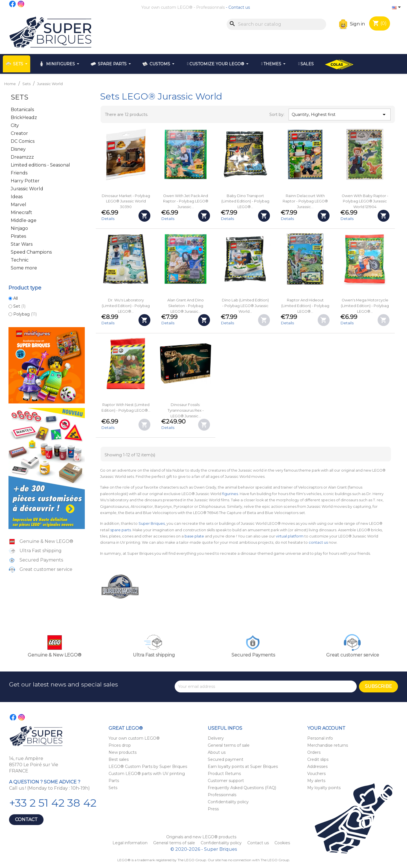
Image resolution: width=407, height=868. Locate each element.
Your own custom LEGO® (167, 7)
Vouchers (316, 774)
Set (19, 306)
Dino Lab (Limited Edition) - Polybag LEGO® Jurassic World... (245, 306)
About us (217, 752)
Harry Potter (25, 181)
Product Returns (224, 774)
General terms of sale (229, 745)
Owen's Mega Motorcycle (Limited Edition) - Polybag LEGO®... (365, 306)
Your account (326, 728)
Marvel (19, 205)
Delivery (216, 738)
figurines (230, 494)
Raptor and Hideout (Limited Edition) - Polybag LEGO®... (305, 306)
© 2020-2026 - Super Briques (204, 849)
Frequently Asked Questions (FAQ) (242, 788)
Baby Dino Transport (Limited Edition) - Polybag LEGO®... (245, 201)
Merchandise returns (328, 745)
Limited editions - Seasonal (40, 165)
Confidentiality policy (228, 802)
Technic (20, 260)
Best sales (119, 759)
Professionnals (210, 7)
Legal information (131, 843)
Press (213, 809)
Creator (19, 133)
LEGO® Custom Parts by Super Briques (148, 766)
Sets (20, 97)
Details (108, 219)
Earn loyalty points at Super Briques (243, 766)
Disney (18, 149)
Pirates (18, 236)
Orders (314, 752)
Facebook (13, 4)
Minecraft (21, 212)
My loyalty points (324, 788)
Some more (24, 268)
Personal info (320, 738)
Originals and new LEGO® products (201, 837)
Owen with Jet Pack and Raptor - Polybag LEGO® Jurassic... (186, 201)
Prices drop (120, 745)
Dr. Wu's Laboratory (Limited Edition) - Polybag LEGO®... (126, 306)
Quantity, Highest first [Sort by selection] (339, 115)
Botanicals (22, 110)
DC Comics (23, 141)
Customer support (226, 781)
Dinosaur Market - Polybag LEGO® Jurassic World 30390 (126, 201)
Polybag (25, 314)
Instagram (21, 4)
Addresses (317, 766)
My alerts (316, 781)
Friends (19, 173)
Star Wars (22, 244)
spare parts (121, 530)
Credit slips (318, 759)
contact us (318, 542)
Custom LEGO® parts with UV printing (147, 774)
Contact (26, 820)
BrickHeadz (24, 117)
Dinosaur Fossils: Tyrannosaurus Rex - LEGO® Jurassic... (186, 410)
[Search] (276, 24)
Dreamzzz (22, 157)
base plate (194, 536)
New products (123, 752)
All (16, 298)
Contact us (239, 7)
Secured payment (226, 759)
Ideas (17, 197)
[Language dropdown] (397, 8)
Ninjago (19, 228)
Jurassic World (27, 189)
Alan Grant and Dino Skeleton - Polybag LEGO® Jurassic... (186, 306)
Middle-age (24, 220)
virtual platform (290, 536)
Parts (114, 781)
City (15, 125)
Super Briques (152, 523)
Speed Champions (31, 252)
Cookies (282, 843)
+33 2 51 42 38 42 (53, 803)
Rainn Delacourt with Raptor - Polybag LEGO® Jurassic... (305, 201)
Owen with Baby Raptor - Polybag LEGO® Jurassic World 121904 (365, 201)
